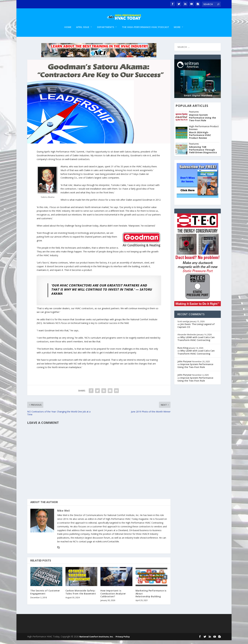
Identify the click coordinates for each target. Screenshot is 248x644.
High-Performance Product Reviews (204, 131)
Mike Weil (64, 514)
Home (68, 31)
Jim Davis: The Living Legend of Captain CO (196, 329)
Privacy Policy (123, 640)
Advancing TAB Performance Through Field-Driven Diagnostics (203, 153)
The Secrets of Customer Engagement (45, 596)
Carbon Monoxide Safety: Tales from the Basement (81, 596)
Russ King (183, 352)
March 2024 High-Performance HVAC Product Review (200, 139)
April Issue (83, 31)
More (177, 31)
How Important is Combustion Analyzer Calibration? (113, 597)
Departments (106, 31)
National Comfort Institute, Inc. (96, 640)
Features (194, 115)
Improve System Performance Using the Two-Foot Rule (202, 121)
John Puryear (185, 365)
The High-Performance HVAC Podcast (146, 31)
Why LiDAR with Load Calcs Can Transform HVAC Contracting (196, 342)
